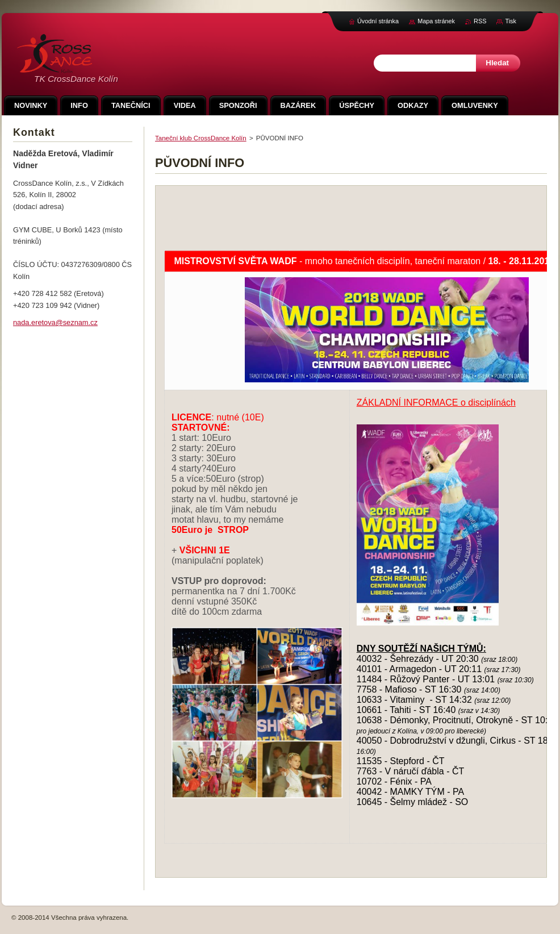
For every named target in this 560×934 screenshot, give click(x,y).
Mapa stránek (436, 21)
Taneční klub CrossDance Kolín (201, 138)
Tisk (511, 21)
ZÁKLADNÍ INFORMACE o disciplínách (436, 403)
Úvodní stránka (378, 21)
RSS (480, 21)
